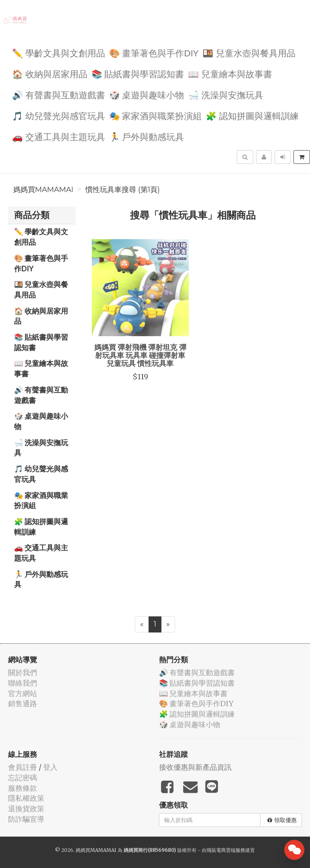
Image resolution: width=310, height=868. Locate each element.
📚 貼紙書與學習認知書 (138, 73)
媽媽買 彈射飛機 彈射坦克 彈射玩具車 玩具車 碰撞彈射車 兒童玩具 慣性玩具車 (140, 355)
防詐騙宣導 (26, 819)
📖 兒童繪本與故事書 (230, 73)
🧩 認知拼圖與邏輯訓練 (252, 115)
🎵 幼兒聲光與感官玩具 (59, 115)
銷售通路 (23, 704)
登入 (50, 767)
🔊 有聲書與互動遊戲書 (59, 94)
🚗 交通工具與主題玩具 (59, 136)
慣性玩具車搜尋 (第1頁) (123, 190)
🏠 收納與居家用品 (50, 73)
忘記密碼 (23, 778)
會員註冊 (23, 767)
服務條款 (23, 788)
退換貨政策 (26, 809)
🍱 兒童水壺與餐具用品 (249, 53)
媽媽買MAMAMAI (43, 190)
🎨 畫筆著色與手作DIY (154, 53)
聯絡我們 (23, 683)
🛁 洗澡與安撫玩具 (226, 94)
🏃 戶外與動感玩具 (147, 136)
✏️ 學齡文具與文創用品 (59, 53)
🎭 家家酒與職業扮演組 (156, 115)
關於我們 (23, 673)
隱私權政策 (26, 798)
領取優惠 (282, 820)
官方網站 (23, 693)
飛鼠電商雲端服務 (226, 850)
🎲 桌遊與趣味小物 (147, 94)
